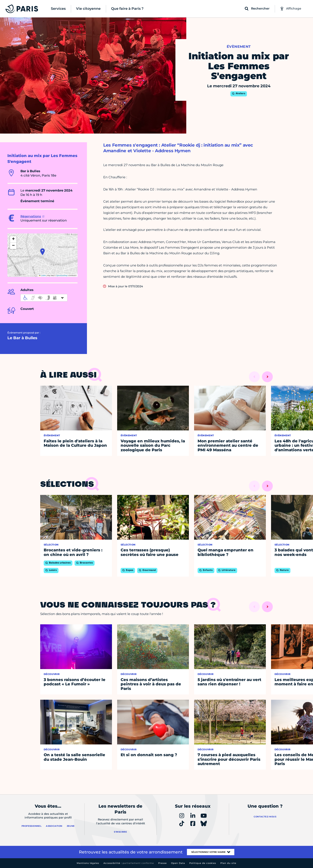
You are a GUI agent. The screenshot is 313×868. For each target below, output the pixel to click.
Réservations (31, 216)
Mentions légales (88, 863)
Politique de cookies (203, 863)
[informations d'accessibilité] (44, 298)
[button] (42, 252)
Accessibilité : (129, 863)
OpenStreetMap (62, 275)
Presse (162, 863)
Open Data (178, 863)
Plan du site (228, 863)
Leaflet (42, 275)
